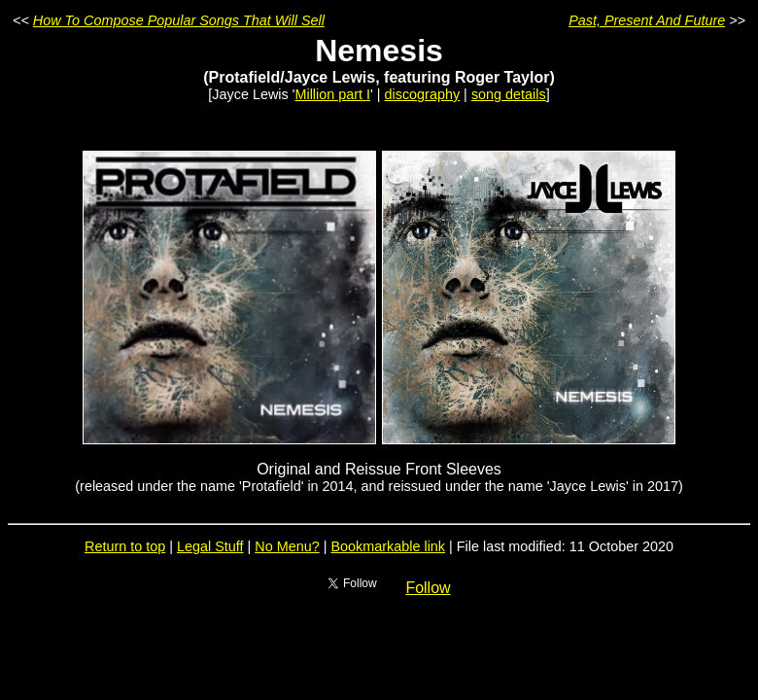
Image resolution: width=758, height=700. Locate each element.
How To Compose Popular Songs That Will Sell (179, 20)
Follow (428, 588)
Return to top (125, 546)
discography (423, 94)
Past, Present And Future (647, 20)
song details (509, 94)
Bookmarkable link (388, 546)
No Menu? (287, 546)
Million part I (332, 94)
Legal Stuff (210, 546)
